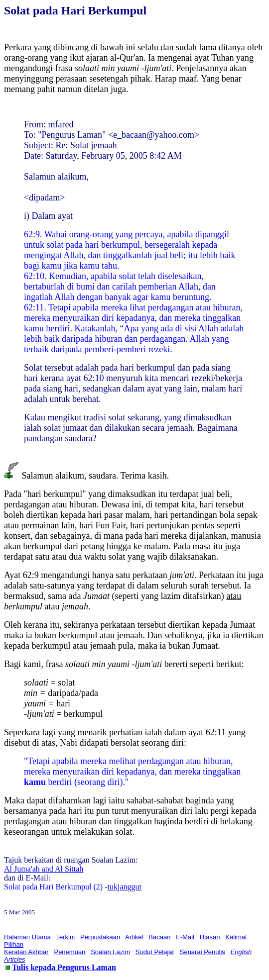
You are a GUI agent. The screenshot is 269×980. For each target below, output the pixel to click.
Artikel (134, 937)
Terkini (66, 937)
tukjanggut (125, 887)
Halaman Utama (27, 937)
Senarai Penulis (202, 952)
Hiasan (210, 937)
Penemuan (69, 952)
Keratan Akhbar (26, 952)
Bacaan (159, 937)
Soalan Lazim (110, 952)
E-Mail (185, 937)
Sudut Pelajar (155, 952)
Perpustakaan (100, 937)
